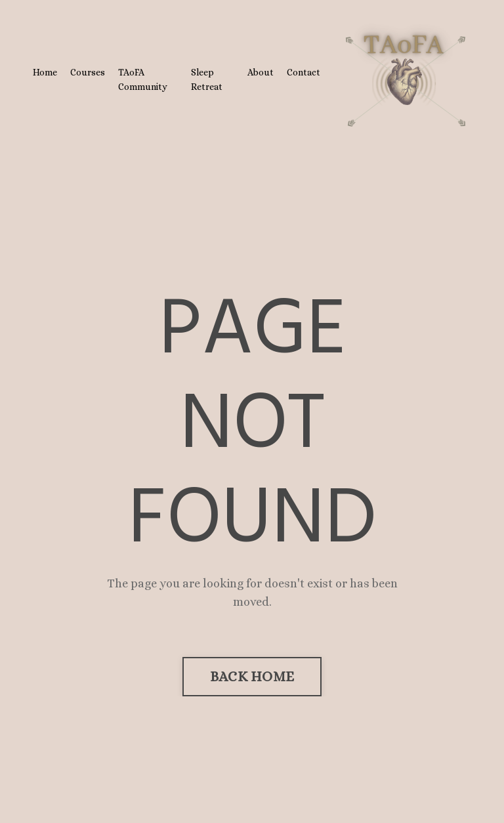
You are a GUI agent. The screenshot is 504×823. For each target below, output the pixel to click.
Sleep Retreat (207, 79)
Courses (88, 72)
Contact (304, 72)
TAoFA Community (143, 79)
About (261, 72)
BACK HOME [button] (252, 676)
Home (45, 72)
